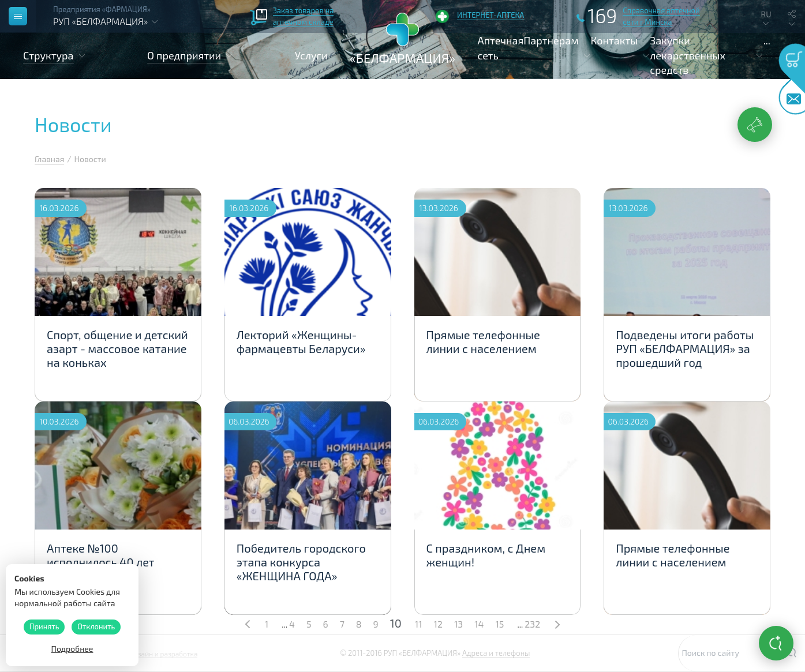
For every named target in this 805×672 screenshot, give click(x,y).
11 (419, 624)
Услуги (311, 55)
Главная (49, 159)
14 (479, 624)
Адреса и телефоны (496, 653)
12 (438, 624)
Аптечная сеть (501, 48)
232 (532, 624)
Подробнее (72, 649)
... (767, 40)
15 (499, 624)
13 (458, 624)
